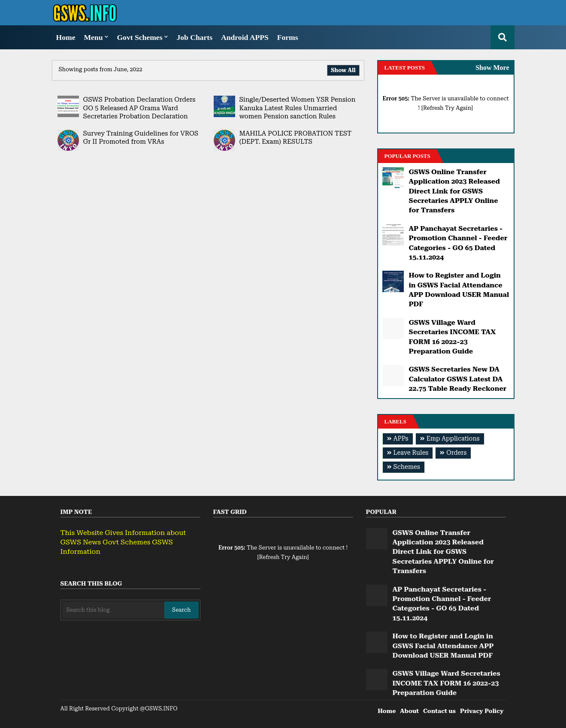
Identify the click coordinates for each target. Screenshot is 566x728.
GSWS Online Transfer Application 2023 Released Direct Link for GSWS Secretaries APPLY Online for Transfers (454, 191)
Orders (456, 453)
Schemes (407, 467)
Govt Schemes (139, 37)
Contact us (439, 711)
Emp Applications (453, 439)
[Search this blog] (114, 610)
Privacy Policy (482, 711)
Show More (492, 68)
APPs (401, 439)
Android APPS (245, 37)
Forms (288, 37)
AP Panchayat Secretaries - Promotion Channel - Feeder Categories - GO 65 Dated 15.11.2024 (458, 243)
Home (66, 37)
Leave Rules (411, 453)
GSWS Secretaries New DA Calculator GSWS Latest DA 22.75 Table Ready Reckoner (458, 379)
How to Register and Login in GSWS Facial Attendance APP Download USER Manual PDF (459, 290)
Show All (343, 70)
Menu (93, 37)
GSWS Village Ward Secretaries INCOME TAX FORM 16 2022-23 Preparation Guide (452, 337)
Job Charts (194, 37)
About (409, 711)
